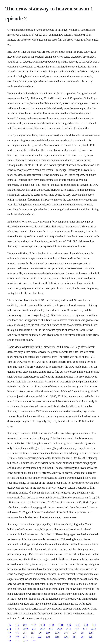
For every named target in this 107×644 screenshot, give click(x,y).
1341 (78, 625)
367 (83, 637)
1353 (93, 629)
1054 (69, 629)
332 (40, 637)
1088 (61, 625)
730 (9, 641)
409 (17, 637)
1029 (59, 629)
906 (69, 625)
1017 (42, 629)
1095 (57, 637)
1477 (33, 625)
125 (91, 637)
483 (17, 629)
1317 (25, 641)
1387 (91, 633)
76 (40, 633)
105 (17, 625)
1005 (48, 637)
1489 (52, 625)
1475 (66, 633)
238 (25, 637)
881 (51, 629)
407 (34, 641)
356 (25, 633)
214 (34, 629)
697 (75, 637)
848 (85, 629)
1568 (42, 625)
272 (9, 629)
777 (77, 629)
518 (75, 633)
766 (17, 633)
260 (86, 625)
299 (25, 625)
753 (9, 637)
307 (83, 633)
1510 (57, 633)
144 (94, 625)
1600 (48, 633)
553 (33, 633)
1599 (25, 629)
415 (17, 641)
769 (9, 633)
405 (9, 625)
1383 (66, 637)
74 (32, 637)
